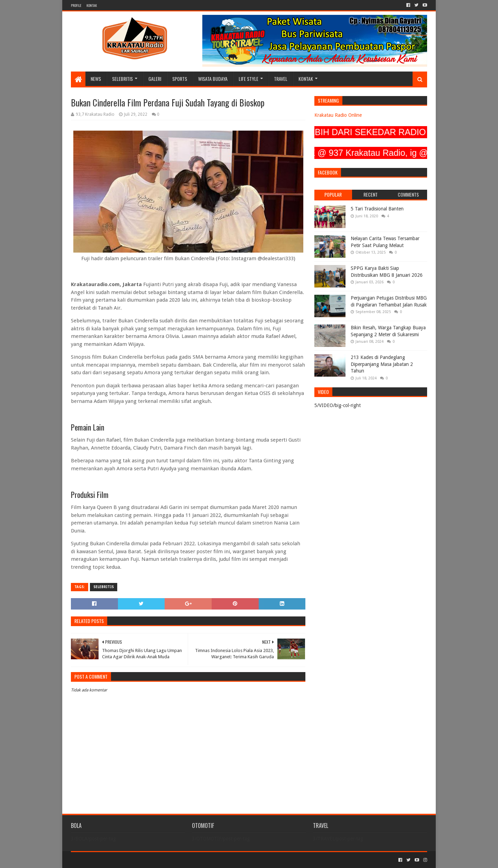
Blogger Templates (149, 860)
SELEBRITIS (122, 79)
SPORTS (180, 79)
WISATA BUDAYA (213, 79)
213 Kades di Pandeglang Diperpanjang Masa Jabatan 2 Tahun (382, 364)
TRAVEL (281, 79)
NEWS (96, 79)
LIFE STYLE (248, 79)
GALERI (155, 79)
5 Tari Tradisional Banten (377, 209)
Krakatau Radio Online (338, 115)
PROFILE (76, 5)
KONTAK (92, 5)
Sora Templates (109, 860)
